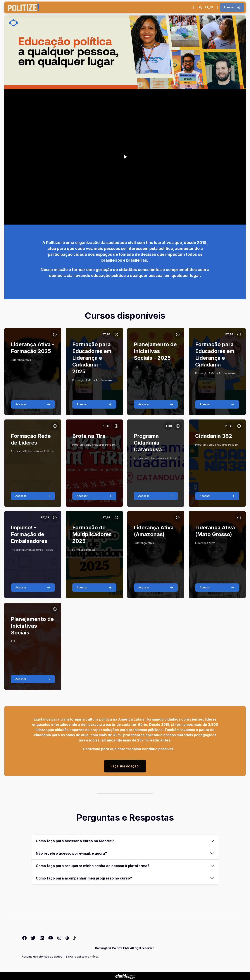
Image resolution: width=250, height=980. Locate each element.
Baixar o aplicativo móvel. (82, 957)
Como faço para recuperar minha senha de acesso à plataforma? (93, 866)
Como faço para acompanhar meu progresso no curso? (84, 878)
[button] (205, 7)
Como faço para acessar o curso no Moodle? (75, 841)
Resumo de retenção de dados (42, 957)
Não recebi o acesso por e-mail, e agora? (71, 853)
